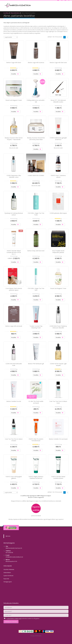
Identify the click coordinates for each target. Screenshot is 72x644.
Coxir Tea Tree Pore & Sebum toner (58, 402)
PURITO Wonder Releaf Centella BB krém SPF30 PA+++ (14, 252)
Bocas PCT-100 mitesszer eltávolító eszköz (58, 101)
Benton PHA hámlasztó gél (36, 364)
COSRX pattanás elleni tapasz (58, 213)
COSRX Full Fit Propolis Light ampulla (58, 364)
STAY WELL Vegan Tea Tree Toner (36, 214)
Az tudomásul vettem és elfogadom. (22, 618)
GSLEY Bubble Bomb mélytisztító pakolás (58, 252)
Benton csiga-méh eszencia (36, 63)
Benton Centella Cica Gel (14, 401)
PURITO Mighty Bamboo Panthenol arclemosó (36, 477)
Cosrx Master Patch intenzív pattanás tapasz (14, 289)
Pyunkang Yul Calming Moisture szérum (14, 214)
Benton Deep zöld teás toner (36, 251)
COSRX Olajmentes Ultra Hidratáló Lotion (14, 176)
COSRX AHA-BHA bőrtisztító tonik (14, 364)
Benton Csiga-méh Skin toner (58, 63)
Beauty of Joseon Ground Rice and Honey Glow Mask (36, 139)
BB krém (8, 536)
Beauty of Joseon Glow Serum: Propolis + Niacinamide (14, 139)
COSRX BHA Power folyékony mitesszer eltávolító (58, 327)
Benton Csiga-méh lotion (14, 63)
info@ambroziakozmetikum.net (14, 557)
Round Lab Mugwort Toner (58, 288)
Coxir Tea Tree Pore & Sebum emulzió (14, 440)
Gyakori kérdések (8, 576)
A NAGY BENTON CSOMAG (36, 175)
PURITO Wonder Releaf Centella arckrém (58, 477)
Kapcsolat (6, 579)
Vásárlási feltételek (9, 569)
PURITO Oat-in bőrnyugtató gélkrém (14, 477)
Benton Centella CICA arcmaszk (58, 439)
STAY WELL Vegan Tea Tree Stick (36, 289)
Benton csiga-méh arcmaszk (14, 326)
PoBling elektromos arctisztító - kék (36, 101)
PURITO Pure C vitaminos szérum (58, 176)
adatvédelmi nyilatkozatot (14, 618)
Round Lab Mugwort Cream (14, 100)
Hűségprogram (8, 582)
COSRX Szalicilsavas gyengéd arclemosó (58, 139)
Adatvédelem (7, 573)
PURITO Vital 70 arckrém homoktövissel (36, 440)
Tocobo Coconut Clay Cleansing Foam (36, 327)
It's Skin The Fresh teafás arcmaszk (36, 402)
